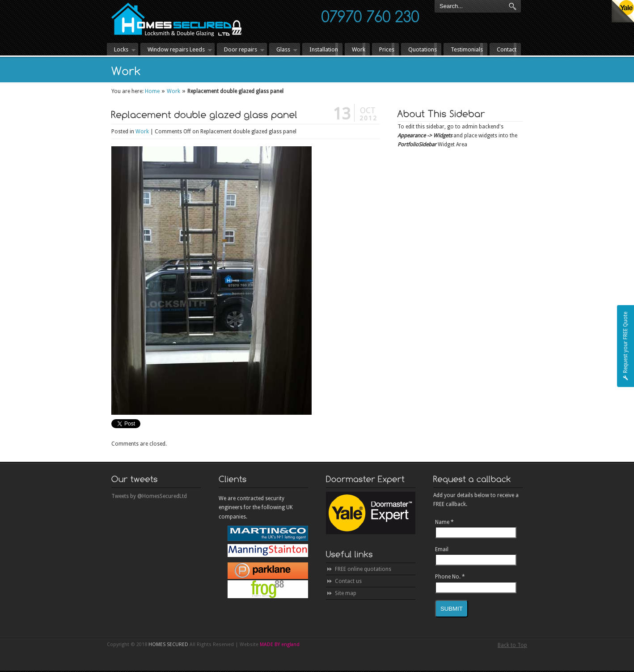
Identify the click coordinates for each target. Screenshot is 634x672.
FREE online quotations (363, 569)
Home (152, 91)
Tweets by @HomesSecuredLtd (149, 496)
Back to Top (512, 645)
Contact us (348, 581)
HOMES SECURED (176, 19)
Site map (346, 593)
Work (173, 91)
